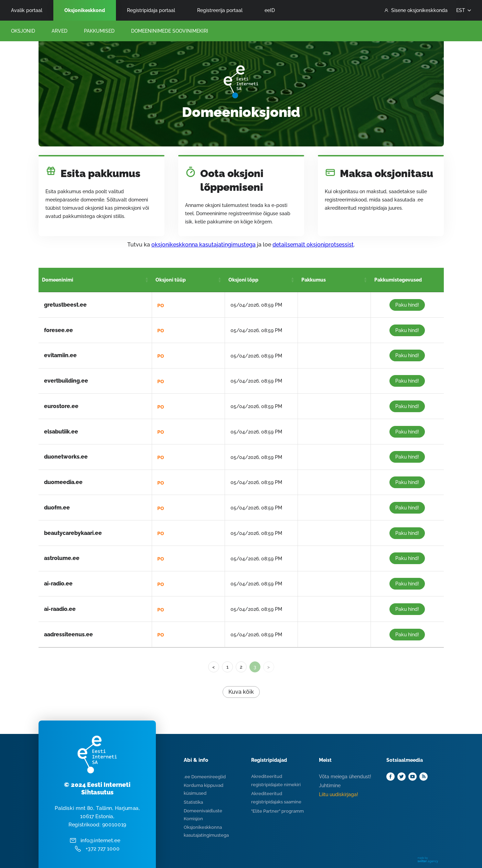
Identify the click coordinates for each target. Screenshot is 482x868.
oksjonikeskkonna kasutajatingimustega (203, 245)
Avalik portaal (27, 10)
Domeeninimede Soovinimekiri (170, 31)
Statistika (193, 802)
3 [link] (255, 667)
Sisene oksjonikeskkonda (416, 10)
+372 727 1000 (102, 849)
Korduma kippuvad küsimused (203, 789)
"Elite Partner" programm (277, 811)
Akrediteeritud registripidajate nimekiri (276, 781)
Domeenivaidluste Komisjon (203, 815)
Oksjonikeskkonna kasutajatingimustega (206, 831)
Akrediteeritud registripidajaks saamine (276, 798)
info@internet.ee (100, 840)
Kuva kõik (241, 692)
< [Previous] (213, 667)
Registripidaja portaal (151, 10)
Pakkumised (99, 31)
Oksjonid (23, 31)
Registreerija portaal (220, 10)
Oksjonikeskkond (85, 10)
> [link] (269, 667)
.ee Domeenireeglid (205, 777)
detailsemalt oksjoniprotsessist (313, 245)
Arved (60, 31)
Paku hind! (407, 305)
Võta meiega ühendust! (345, 777)
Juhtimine (330, 785)
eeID (270, 10)
